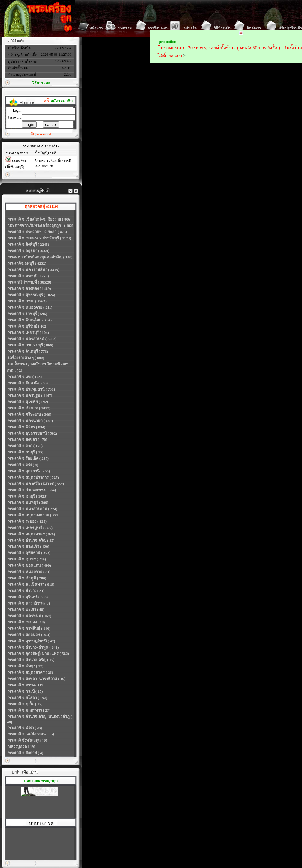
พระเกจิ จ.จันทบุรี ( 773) (28, 351)
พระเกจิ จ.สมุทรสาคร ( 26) (31, 672)
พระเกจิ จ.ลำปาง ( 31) (26, 591)
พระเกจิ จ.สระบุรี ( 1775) (29, 276)
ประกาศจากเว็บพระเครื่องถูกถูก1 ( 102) (41, 226)
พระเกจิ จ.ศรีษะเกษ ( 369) (30, 414)
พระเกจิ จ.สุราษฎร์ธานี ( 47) (32, 641)
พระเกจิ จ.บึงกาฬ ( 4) (26, 753)
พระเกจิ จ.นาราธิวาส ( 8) (29, 603)
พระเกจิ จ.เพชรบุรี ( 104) (29, 333)
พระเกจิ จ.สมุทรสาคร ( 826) (32, 534)
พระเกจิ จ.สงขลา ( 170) (28, 440)
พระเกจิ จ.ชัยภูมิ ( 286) (27, 578)
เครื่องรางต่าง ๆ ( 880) (26, 358)
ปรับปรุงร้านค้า (290, 28)
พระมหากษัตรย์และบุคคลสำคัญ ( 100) (40, 257)
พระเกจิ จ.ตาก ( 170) (25, 446)
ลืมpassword (41, 134)
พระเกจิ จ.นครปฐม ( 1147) (30, 395)
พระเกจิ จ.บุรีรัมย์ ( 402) (28, 326)
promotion (168, 42)
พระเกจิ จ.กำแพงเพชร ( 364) (32, 490)
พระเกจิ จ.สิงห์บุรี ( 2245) (29, 244)
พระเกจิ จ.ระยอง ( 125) (27, 521)
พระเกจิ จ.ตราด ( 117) (26, 685)
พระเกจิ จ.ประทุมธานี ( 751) (32, 389)
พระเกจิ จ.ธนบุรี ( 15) (26, 452)
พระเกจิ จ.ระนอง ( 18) (27, 622)
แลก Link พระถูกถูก (41, 781)
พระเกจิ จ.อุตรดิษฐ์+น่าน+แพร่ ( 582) (39, 654)
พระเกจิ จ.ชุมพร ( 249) (27, 559)
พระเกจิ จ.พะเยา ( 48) (26, 609)
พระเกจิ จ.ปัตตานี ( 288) (28, 383)
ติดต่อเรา (254, 28)
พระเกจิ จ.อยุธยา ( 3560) (29, 251)
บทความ (125, 28)
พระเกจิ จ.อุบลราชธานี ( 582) (33, 433)
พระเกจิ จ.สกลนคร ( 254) (29, 635)
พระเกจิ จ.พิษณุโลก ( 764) (30, 320)
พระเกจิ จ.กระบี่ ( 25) (26, 691)
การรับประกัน (158, 28)
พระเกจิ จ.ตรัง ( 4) (23, 465)
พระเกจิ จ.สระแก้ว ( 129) (29, 547)
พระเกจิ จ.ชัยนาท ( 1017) (29, 408)
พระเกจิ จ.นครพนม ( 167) (30, 616)
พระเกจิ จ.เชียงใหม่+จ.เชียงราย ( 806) (40, 219)
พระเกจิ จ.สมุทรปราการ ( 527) (33, 477)
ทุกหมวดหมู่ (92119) (41, 206)
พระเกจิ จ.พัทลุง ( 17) (26, 666)
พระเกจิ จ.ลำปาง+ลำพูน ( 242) (33, 647)
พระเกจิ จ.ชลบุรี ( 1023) (28, 496)
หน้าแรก (96, 28)
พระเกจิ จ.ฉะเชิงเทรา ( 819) (31, 584)
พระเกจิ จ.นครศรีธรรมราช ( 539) (36, 484)
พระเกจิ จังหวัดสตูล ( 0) (28, 740)
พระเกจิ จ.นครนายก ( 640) (30, 421)
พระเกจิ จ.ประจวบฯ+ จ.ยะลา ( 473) (38, 232)
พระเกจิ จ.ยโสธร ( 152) (28, 698)
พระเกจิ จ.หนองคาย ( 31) (29, 572)
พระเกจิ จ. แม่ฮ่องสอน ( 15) (31, 734)
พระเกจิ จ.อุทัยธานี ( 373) (29, 553)
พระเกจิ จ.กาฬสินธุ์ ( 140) (29, 628)
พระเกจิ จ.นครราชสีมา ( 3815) (34, 270)
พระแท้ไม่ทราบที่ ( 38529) (30, 282)
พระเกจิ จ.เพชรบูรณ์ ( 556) (30, 528)
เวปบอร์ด (189, 28)
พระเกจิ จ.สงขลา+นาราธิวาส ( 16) (37, 679)
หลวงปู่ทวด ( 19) (22, 746)
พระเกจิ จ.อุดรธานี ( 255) (29, 471)
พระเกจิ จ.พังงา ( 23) (25, 728)
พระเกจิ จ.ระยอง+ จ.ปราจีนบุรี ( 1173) (40, 238)
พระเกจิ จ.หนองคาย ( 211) (30, 307)
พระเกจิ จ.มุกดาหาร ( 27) (29, 710)
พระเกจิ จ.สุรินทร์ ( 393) (28, 597)
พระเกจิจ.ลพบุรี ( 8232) (27, 263)
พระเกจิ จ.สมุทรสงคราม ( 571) (34, 515)
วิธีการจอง (41, 83)
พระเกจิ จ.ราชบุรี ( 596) (28, 314)
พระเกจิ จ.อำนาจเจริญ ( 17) (31, 660)
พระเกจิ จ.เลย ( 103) (25, 377)
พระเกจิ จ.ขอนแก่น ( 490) (30, 565)
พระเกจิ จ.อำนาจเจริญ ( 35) (31, 540)
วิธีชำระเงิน (223, 28)
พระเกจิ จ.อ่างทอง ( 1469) (30, 288)
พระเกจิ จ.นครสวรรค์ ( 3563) (32, 339)
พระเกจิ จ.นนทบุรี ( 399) (28, 502)
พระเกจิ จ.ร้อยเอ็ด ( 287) (28, 458)
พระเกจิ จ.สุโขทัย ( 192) (28, 402)
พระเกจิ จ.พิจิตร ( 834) (27, 427)
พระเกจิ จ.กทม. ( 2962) (27, 301)
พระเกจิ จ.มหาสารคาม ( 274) (33, 509)
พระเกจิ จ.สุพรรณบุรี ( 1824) (32, 295)
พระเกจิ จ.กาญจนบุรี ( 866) (31, 345)
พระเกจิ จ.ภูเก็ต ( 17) (25, 704)
